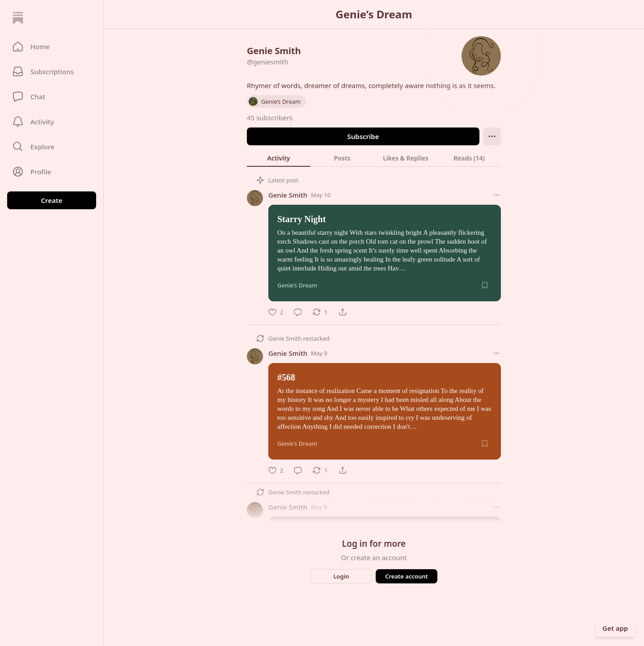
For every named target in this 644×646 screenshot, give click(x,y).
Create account (407, 576)
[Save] (485, 285)
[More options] (496, 195)
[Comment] (298, 312)
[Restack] (320, 312)
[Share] (343, 312)
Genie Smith (288, 195)
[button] (52, 46)
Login (341, 576)
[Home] (18, 18)
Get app (615, 628)
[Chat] (52, 97)
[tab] (279, 158)
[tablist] (374, 158)
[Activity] (52, 122)
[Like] (276, 312)
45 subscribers (270, 118)
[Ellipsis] (492, 136)
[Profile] (52, 172)
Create (51, 200)
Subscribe (363, 136)
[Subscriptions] (52, 72)
